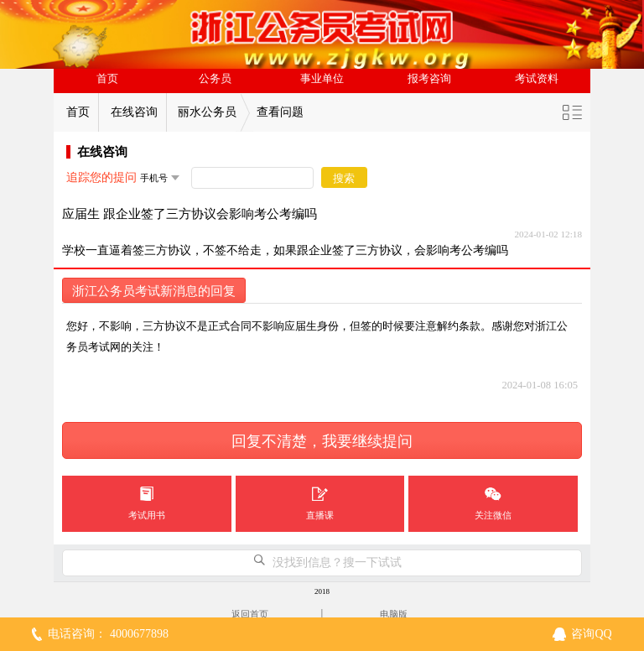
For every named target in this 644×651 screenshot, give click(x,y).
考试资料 (537, 79)
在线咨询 (134, 112)
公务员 (215, 79)
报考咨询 (429, 79)
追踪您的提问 (101, 177)
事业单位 (322, 79)
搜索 (344, 178)
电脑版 (394, 614)
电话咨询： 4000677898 (108, 634)
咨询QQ (591, 634)
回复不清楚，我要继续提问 (322, 441)
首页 (107, 79)
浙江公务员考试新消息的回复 (154, 291)
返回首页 (250, 614)
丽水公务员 (207, 112)
